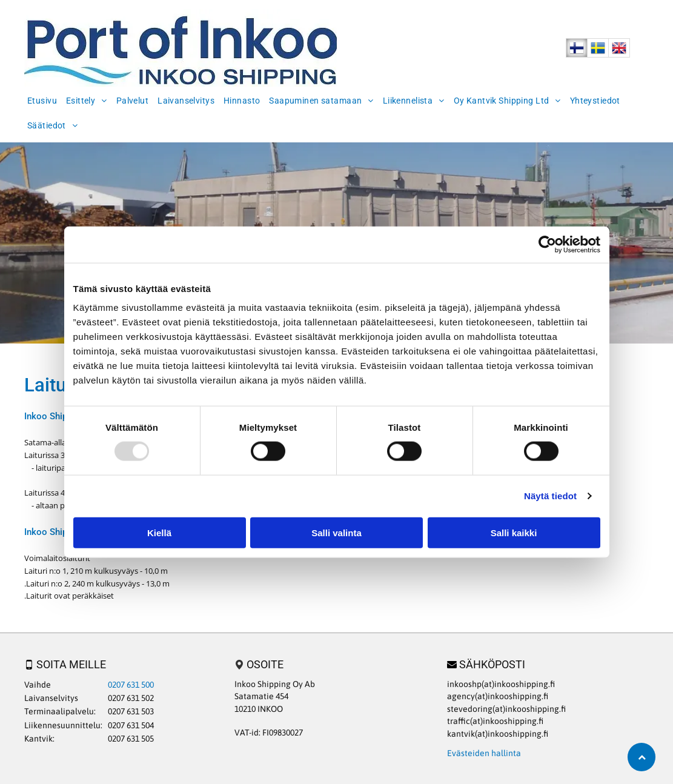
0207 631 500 (131, 685)
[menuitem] (44, 99)
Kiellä (159, 532)
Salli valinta (336, 532)
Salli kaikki (514, 532)
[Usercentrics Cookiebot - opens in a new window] (547, 245)
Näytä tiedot (550, 496)
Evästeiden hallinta (484, 753)
